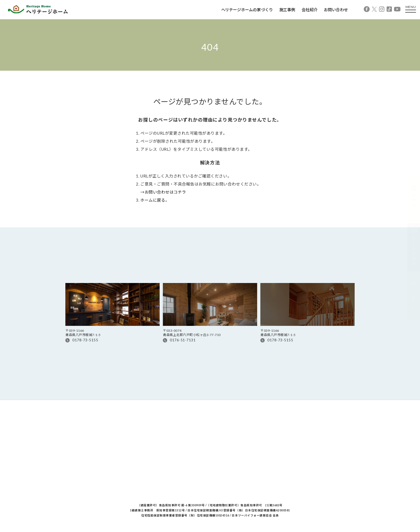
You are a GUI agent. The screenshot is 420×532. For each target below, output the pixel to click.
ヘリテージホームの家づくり (247, 10)
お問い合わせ (336, 10)
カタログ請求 (414, 247)
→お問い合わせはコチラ (163, 192)
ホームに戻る (153, 200)
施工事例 (287, 10)
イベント (414, 199)
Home (70, 76)
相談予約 (414, 296)
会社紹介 (310, 10)
